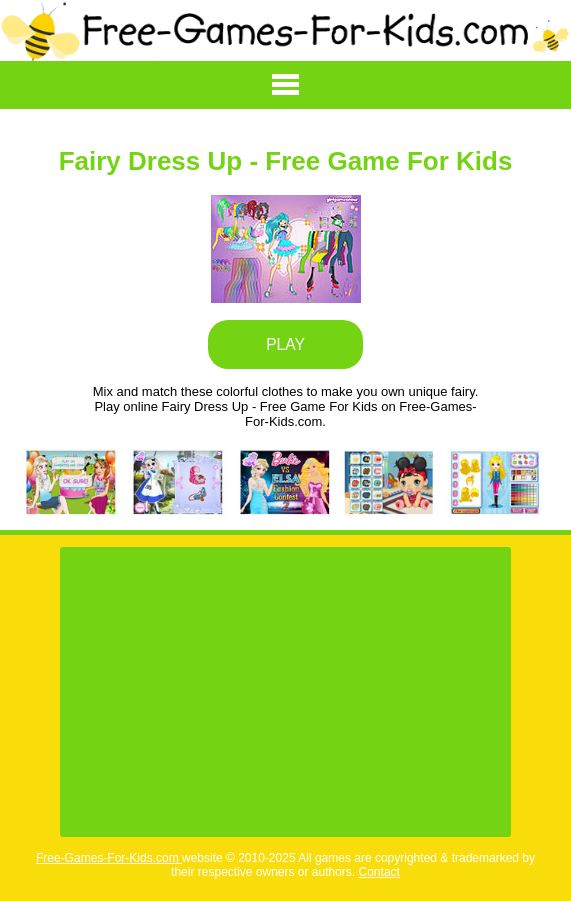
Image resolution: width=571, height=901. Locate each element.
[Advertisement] (285, 692)
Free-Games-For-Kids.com (109, 858)
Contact (379, 872)
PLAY (285, 344)
